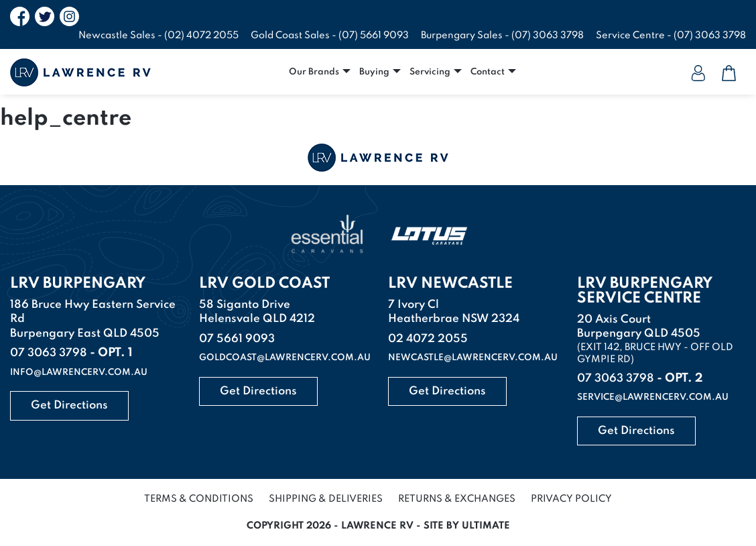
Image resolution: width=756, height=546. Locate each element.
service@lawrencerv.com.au (653, 397)
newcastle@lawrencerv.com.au (473, 358)
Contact (488, 72)
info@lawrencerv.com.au (79, 373)
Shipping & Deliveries (326, 499)
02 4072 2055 (428, 339)
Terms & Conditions (199, 499)
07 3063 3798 (49, 353)
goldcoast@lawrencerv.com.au (285, 358)
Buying (374, 72)
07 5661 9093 (237, 339)
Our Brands (314, 72)
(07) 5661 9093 (374, 36)
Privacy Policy (571, 499)
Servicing (430, 72)
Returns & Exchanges (457, 499)
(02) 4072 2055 (201, 36)
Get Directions (69, 405)
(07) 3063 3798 (548, 36)
